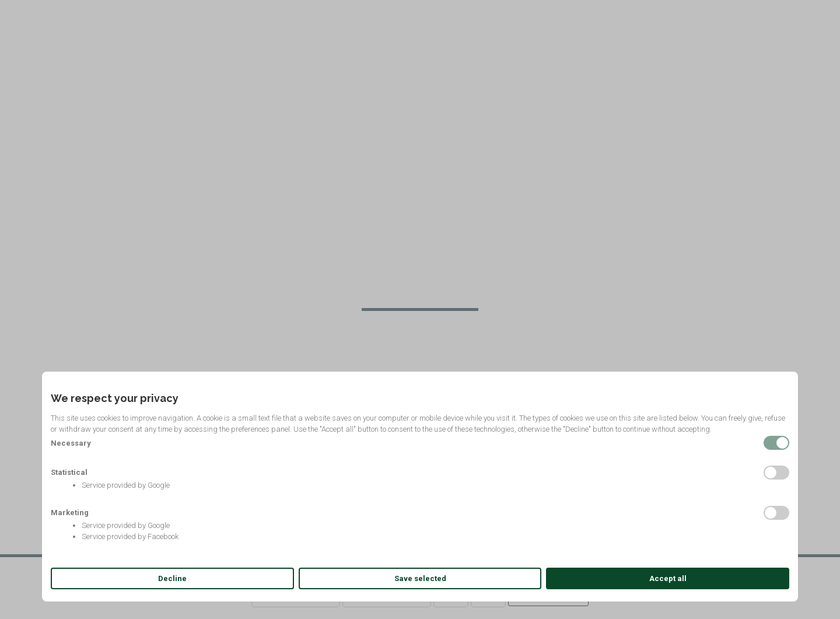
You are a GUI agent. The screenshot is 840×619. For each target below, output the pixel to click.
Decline (172, 578)
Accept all (668, 578)
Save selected (420, 578)
